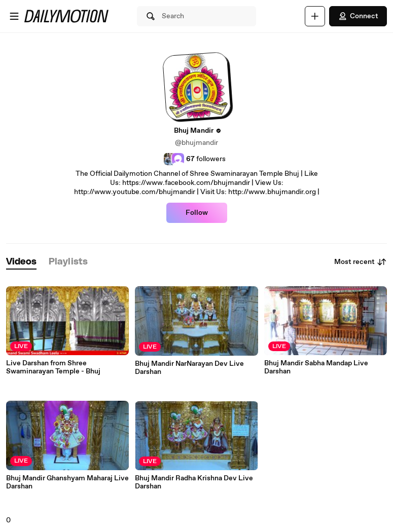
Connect (358, 16)
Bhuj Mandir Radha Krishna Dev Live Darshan (194, 482)
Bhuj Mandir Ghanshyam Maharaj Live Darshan (67, 482)
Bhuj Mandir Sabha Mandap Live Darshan (316, 367)
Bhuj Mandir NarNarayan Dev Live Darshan (189, 368)
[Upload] (315, 16)
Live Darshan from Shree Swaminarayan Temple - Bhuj (53, 367)
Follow (197, 213)
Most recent (361, 262)
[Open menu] (14, 16)
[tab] (21, 262)
